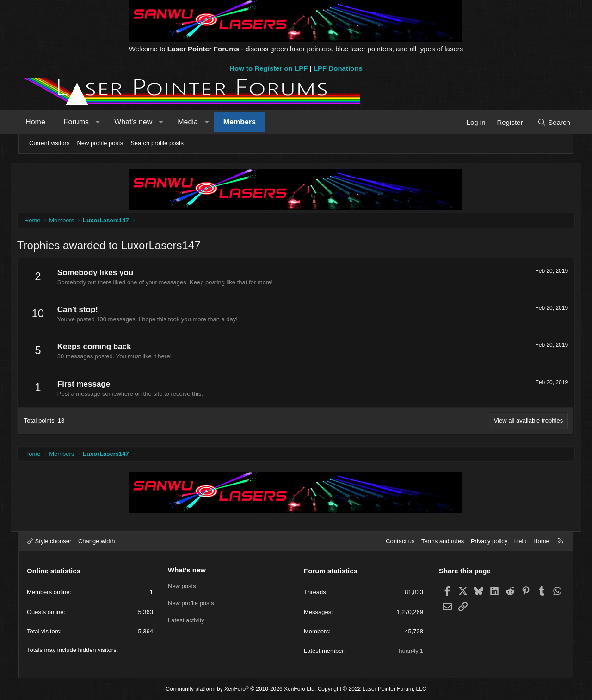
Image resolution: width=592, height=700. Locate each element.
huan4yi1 (411, 651)
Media (195, 122)
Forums (83, 122)
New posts (182, 586)
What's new (140, 122)
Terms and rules (443, 541)
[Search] (547, 122)
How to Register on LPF (268, 68)
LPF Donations (338, 68)
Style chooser (49, 541)
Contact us (400, 541)
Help (521, 541)
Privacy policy (489, 541)
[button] (104, 122)
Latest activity (186, 619)
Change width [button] (97, 541)
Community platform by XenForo (241, 689)
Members (247, 122)
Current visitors (49, 143)
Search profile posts (157, 143)
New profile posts (100, 143)
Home (42, 122)
